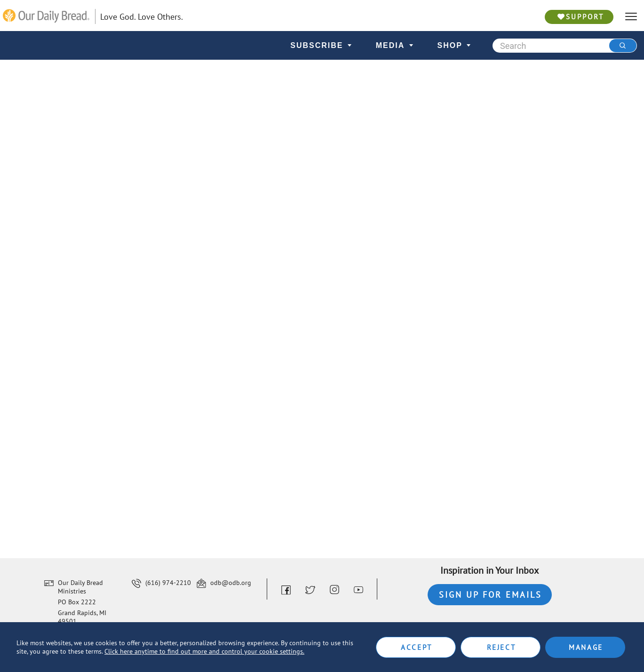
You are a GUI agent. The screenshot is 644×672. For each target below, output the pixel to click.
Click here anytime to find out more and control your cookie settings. (204, 651)
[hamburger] (631, 17)
